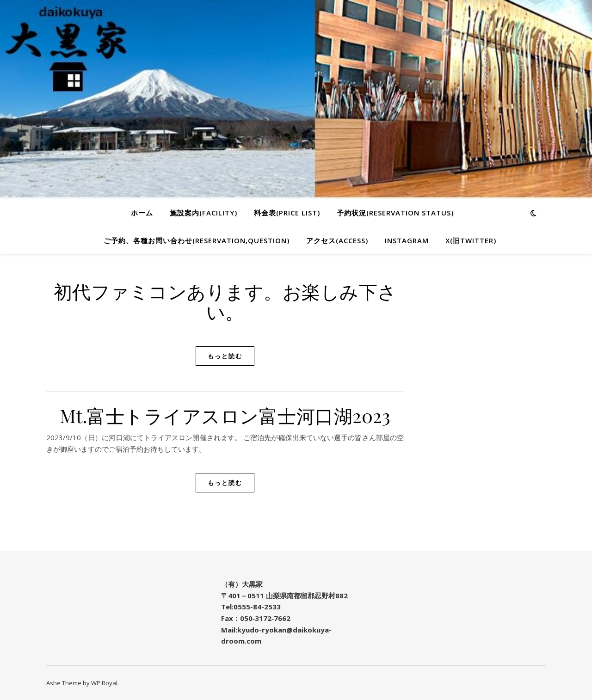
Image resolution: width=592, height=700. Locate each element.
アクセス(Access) (337, 240)
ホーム (142, 213)
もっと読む (225, 356)
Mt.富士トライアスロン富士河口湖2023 (225, 415)
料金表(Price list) (287, 213)
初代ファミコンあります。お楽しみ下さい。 (225, 301)
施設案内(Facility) (203, 213)
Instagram (407, 240)
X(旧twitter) (471, 240)
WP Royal (104, 683)
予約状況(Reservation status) (395, 213)
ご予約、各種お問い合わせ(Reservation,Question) (197, 240)
